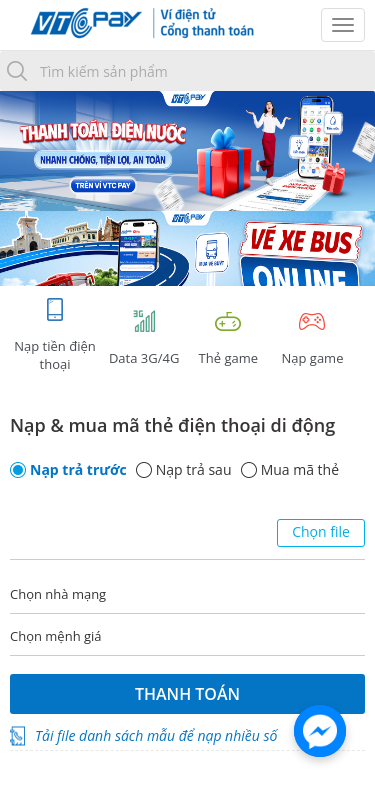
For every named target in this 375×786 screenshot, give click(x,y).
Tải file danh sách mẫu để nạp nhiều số (156, 735)
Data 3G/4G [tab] (144, 337)
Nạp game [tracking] (312, 337)
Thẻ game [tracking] (228, 337)
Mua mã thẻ (300, 470)
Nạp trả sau (194, 470)
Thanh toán (187, 694)
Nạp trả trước (78, 470)
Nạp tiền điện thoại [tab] (54, 334)
